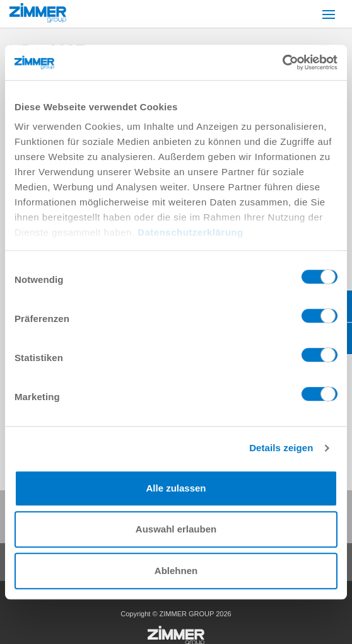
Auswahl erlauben (176, 529)
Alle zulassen (176, 488)
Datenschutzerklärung (191, 232)
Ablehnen (176, 571)
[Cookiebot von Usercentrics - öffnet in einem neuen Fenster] (282, 62)
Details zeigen (281, 448)
